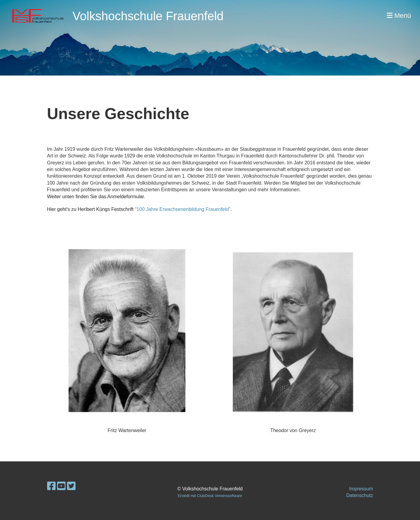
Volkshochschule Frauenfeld (148, 16)
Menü (399, 16)
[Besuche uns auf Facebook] (51, 486)
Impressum (361, 489)
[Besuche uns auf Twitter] (71, 486)
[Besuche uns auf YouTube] (61, 486)
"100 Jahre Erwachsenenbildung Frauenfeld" (183, 209)
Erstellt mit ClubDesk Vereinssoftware (210, 496)
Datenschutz (360, 495)
